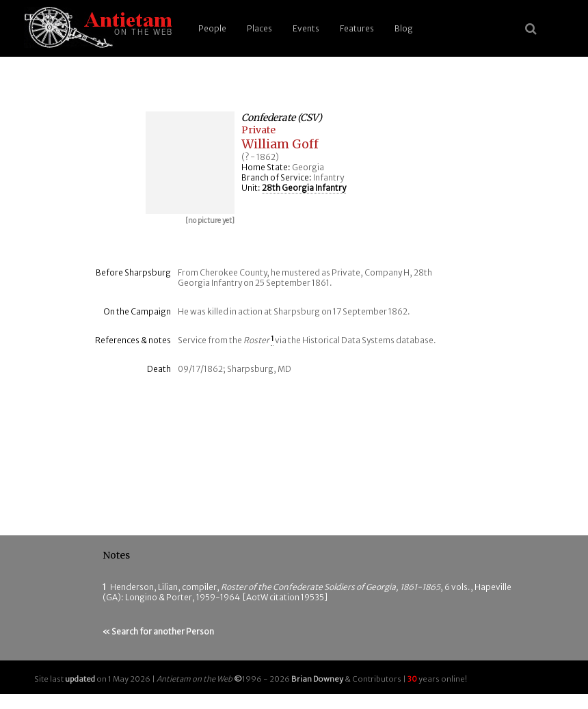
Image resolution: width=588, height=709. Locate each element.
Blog (404, 28)
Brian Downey (317, 679)
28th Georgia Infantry (304, 188)
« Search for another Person (158, 631)
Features (357, 28)
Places (259, 28)
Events (306, 28)
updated (80, 679)
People (212, 28)
